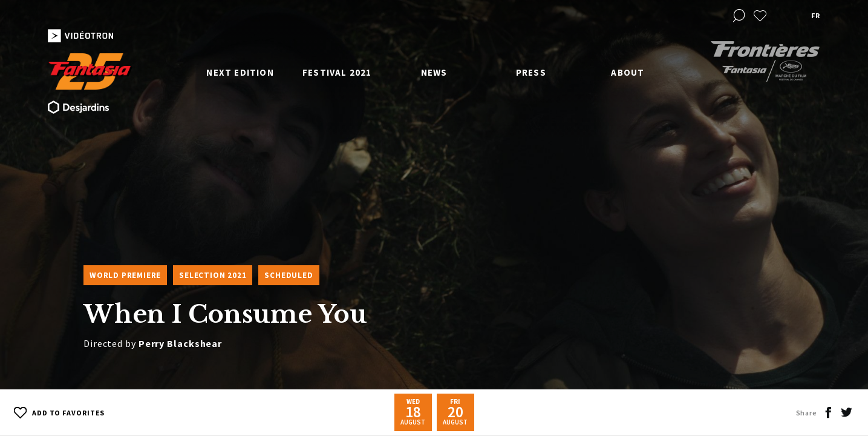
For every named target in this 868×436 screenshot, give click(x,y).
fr (815, 15)
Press (531, 72)
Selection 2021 (213, 275)
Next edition (240, 72)
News (434, 72)
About (628, 72)
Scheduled (289, 275)
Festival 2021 (337, 72)
